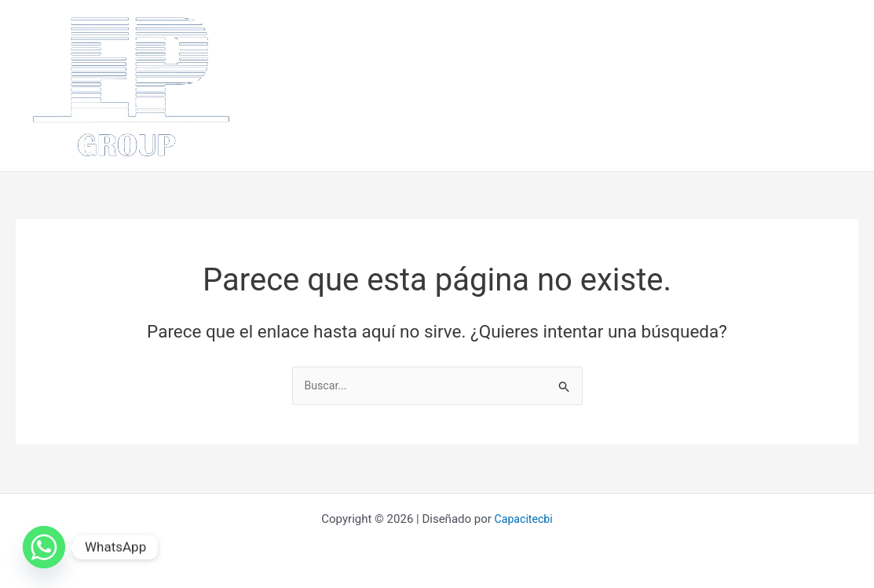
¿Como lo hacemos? (602, 54)
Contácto (298, 117)
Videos (364, 117)
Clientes (776, 54)
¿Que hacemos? (484, 54)
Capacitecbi (523, 519)
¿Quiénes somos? (372, 54)
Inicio (288, 54)
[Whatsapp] (44, 547)
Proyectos (706, 54)
